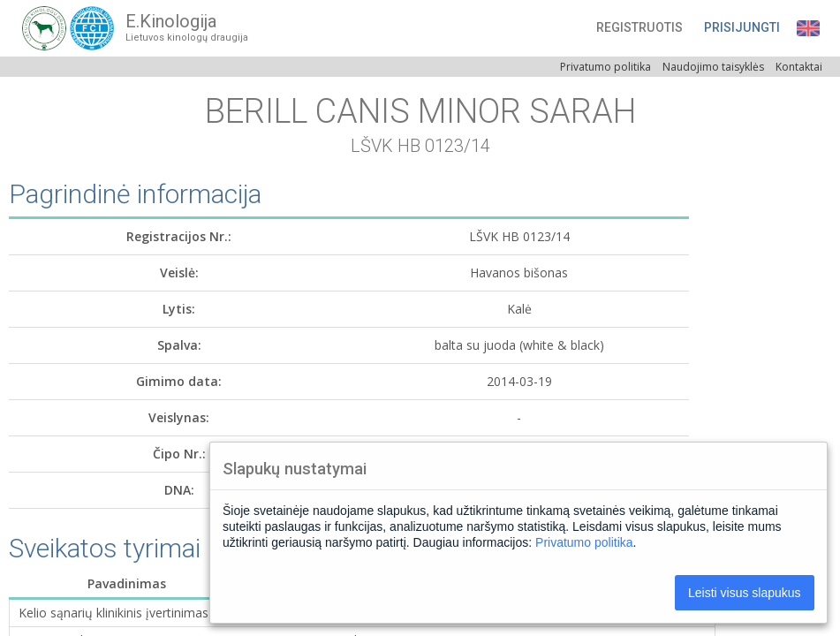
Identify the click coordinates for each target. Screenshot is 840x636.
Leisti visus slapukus (745, 593)
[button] (685, 28)
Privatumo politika (584, 542)
